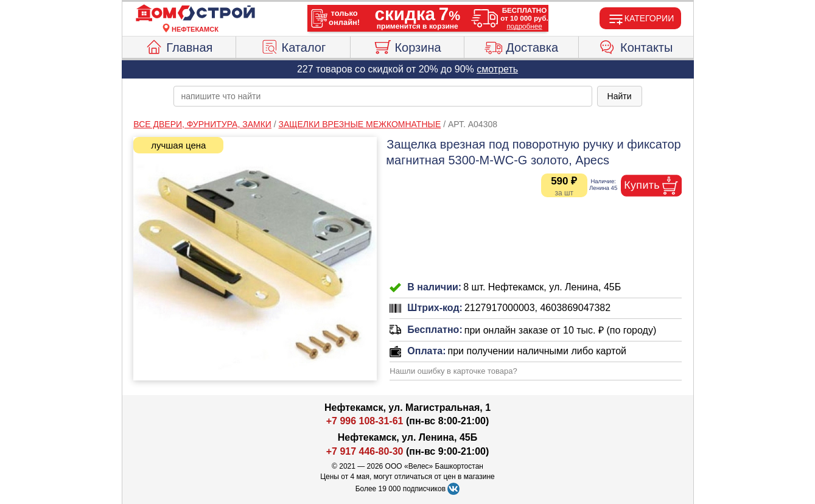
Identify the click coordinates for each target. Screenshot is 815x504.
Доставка (521, 46)
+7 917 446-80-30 (365, 451)
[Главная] (195, 13)
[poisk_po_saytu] (383, 96)
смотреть (497, 69)
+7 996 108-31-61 (365, 421)
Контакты (636, 46)
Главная (179, 46)
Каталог (293, 46)
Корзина (407, 46)
